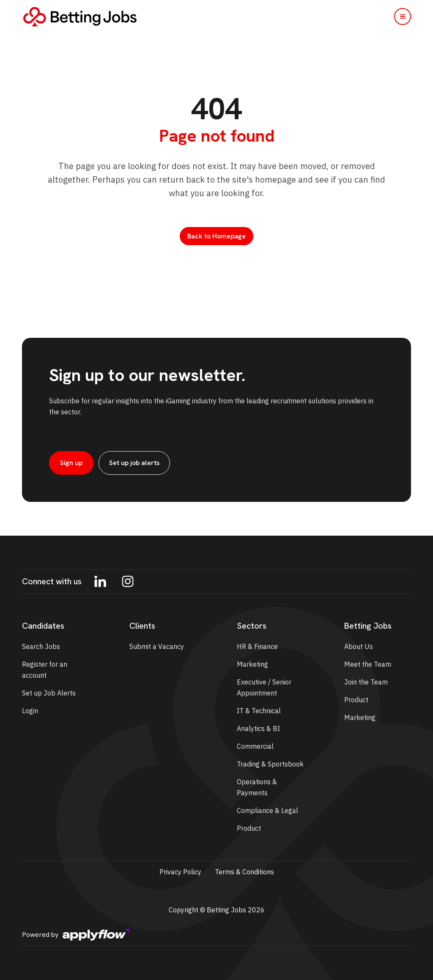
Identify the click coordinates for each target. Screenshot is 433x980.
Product (249, 828)
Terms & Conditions (244, 872)
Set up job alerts (134, 463)
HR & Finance (257, 646)
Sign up (71, 463)
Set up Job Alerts (49, 693)
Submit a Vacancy (157, 646)
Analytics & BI (258, 728)
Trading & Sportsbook (270, 764)
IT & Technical (259, 711)
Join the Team (366, 682)
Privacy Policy (180, 872)
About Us (359, 646)
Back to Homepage (216, 236)
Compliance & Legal (267, 810)
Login (30, 711)
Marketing (252, 664)
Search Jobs (41, 646)
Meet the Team (368, 664)
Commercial (255, 746)
